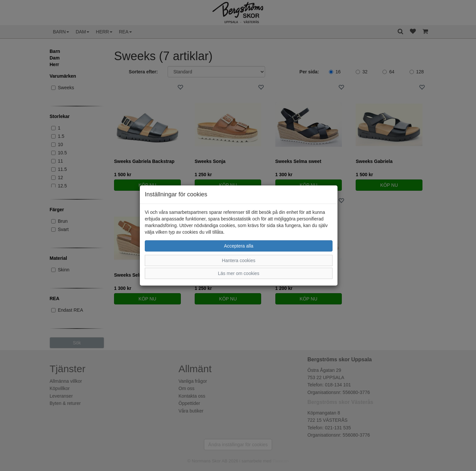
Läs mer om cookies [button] (238, 273)
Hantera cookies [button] (238, 260)
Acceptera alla (239, 246)
